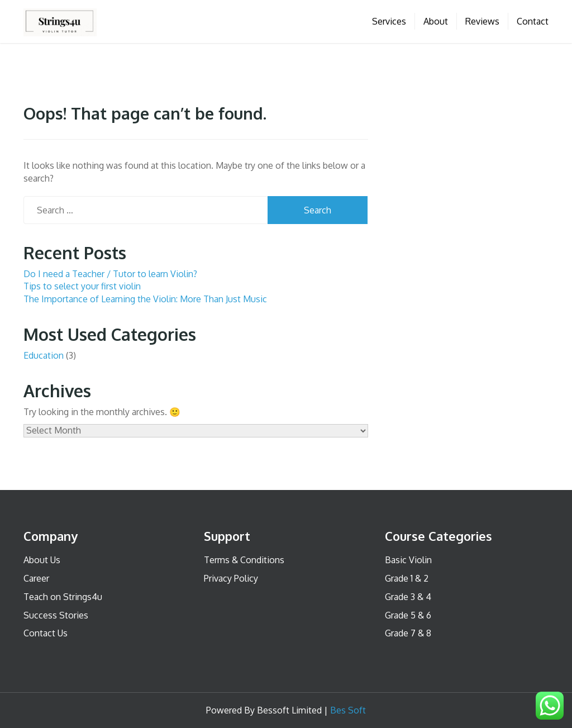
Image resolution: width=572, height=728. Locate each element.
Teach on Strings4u (63, 597)
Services (389, 21)
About (436, 21)
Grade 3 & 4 (408, 597)
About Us (42, 560)
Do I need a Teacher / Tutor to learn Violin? (110, 274)
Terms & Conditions (244, 560)
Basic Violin (408, 560)
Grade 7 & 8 (408, 633)
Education (44, 355)
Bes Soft (348, 710)
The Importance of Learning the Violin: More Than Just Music (145, 299)
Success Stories (56, 615)
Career (36, 578)
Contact (533, 21)
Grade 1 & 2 (407, 578)
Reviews (482, 21)
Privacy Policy (231, 578)
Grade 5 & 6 (408, 615)
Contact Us (46, 633)
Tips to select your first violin (82, 286)
